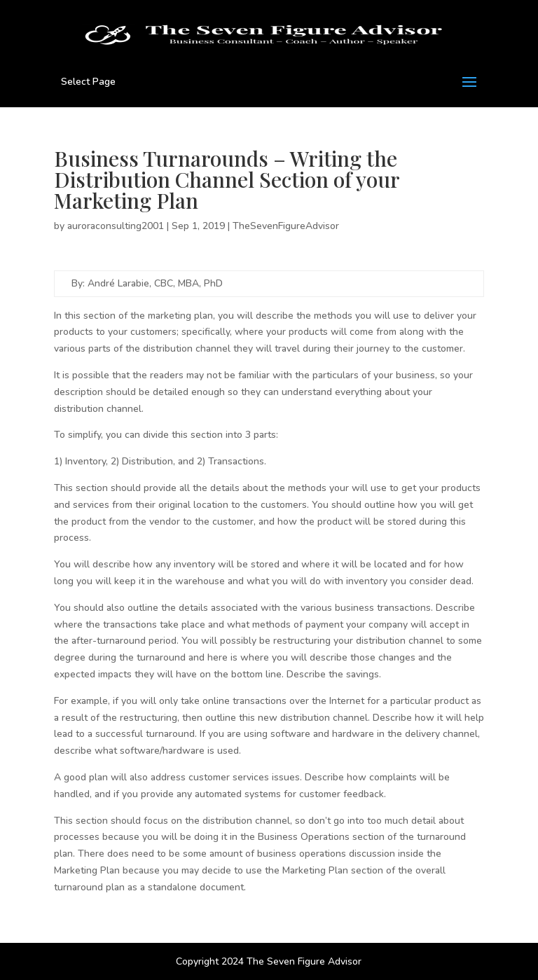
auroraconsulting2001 (116, 226)
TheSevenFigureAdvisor (286, 226)
